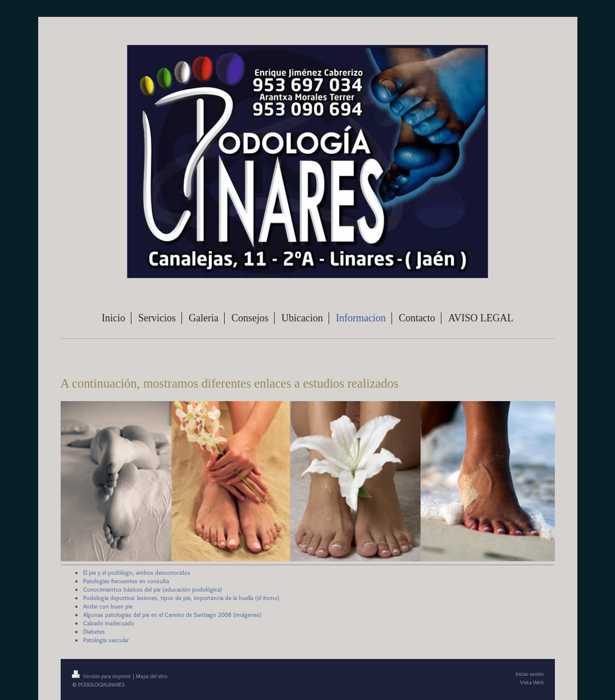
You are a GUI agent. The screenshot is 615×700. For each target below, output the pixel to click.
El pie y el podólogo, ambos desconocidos (137, 572)
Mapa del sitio (152, 676)
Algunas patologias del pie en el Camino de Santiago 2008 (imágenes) (172, 615)
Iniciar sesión (530, 674)
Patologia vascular (106, 640)
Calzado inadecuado (109, 623)
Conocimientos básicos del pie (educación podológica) (153, 589)
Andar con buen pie (108, 606)
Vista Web (532, 682)
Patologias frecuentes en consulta (126, 581)
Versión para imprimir (102, 676)
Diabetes (94, 631)
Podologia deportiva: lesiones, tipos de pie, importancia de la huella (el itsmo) (181, 598)
